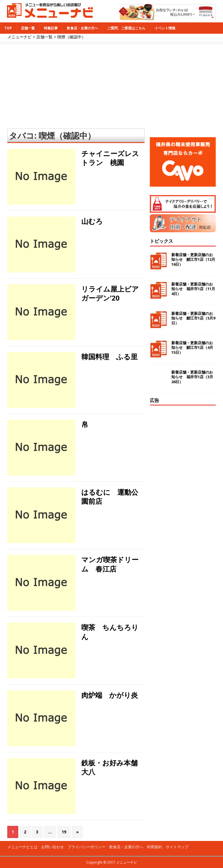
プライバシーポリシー (87, 847)
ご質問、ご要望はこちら (126, 28)
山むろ (92, 221)
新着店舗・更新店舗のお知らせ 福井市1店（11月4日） (193, 289)
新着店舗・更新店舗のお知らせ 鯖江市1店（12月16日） (193, 260)
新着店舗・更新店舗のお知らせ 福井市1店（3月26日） (192, 377)
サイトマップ (177, 847)
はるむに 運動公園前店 (110, 496)
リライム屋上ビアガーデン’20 (110, 293)
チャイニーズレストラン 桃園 (110, 158)
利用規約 (154, 847)
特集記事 (51, 28)
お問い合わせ (53, 847)
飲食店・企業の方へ (82, 28)
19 (64, 832)
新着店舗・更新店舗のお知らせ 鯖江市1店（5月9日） (193, 318)
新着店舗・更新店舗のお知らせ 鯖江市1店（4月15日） (192, 348)
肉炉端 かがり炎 (110, 695)
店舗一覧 (28, 28)
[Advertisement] (111, 85)
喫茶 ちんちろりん (110, 632)
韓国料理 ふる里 (109, 357)
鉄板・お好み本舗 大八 (113, 767)
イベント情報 (165, 28)
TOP (8, 28)
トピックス (161, 241)
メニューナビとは (22, 847)
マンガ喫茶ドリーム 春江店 (110, 564)
